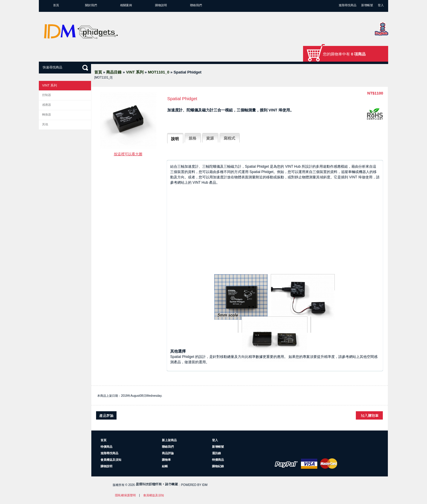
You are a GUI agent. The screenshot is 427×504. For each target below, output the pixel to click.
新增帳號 (367, 5)
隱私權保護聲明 (125, 495)
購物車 (166, 460)
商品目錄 (114, 72)
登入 (381, 5)
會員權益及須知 (111, 460)
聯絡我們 (196, 5)
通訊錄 (216, 453)
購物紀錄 (218, 466)
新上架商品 (169, 440)
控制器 (47, 95)
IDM (205, 485)
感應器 (47, 105)
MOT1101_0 (159, 72)
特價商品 (106, 447)
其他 (45, 124)
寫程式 (229, 138)
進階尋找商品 (348, 5)
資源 (210, 138)
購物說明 (161, 5)
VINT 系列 (135, 72)
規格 (192, 138)
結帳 (165, 466)
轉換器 (47, 115)
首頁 (56, 5)
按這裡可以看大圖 (128, 154)
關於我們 (91, 5)
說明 (175, 139)
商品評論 (168, 453)
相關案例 (126, 5)
